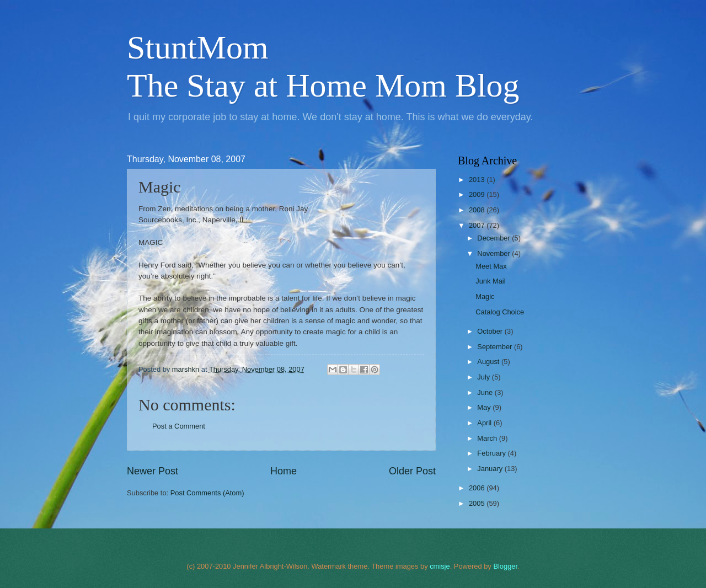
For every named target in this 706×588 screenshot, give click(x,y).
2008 (478, 210)
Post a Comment (179, 426)
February (492, 453)
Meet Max (491, 266)
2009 (478, 194)
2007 (478, 225)
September (496, 347)
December (494, 238)
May (485, 407)
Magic (485, 296)
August (489, 362)
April (485, 423)
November (494, 253)
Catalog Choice (500, 312)
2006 (478, 488)
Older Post (412, 471)
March (488, 438)
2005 (478, 503)
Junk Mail (490, 281)
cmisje (440, 566)
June (486, 392)
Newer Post (153, 471)
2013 (478, 180)
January (491, 469)
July (484, 377)
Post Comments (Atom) (207, 493)
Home (284, 471)
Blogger (505, 566)
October (491, 331)
